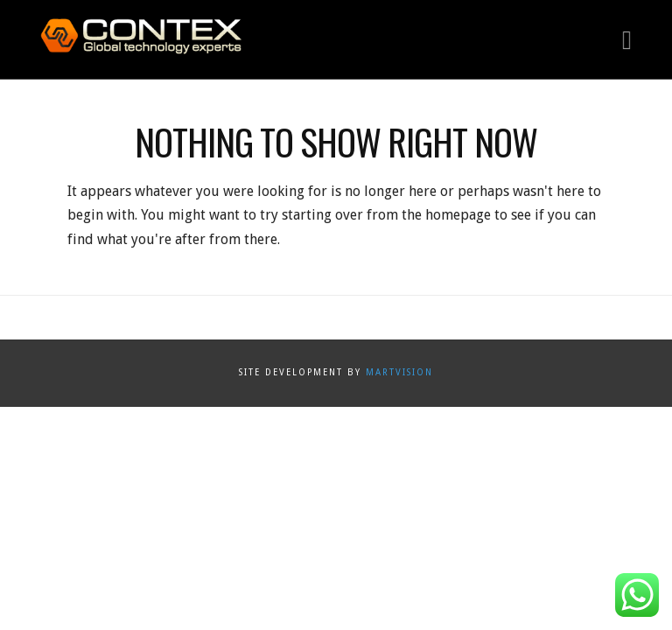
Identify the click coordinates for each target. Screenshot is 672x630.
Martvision (399, 372)
